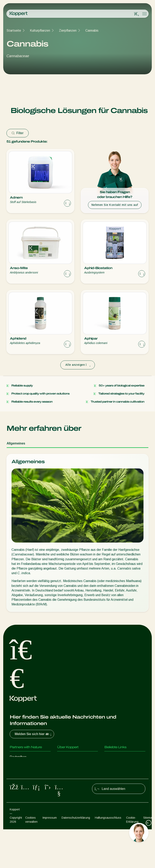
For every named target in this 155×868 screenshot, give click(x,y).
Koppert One (114, 765)
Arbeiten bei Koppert (72, 773)
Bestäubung (18, 805)
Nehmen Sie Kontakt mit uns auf (115, 205)
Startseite (14, 31)
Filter (18, 133)
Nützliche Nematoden (25, 781)
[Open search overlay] (137, 14)
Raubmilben (18, 757)
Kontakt (63, 781)
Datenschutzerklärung (76, 856)
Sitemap (148, 856)
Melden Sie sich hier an (34, 734)
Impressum (50, 856)
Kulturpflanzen (40, 31)
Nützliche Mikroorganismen (29, 789)
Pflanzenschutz (20, 797)
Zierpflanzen (68, 31)
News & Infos (67, 765)
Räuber (15, 765)
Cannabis (92, 31)
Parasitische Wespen (25, 773)
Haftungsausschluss (108, 856)
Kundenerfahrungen (118, 757)
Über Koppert (67, 757)
